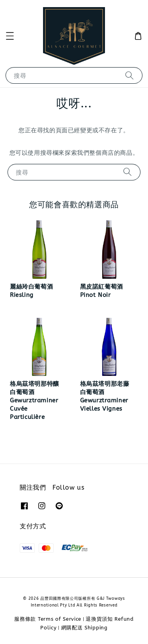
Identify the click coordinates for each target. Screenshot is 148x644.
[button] (10, 36)
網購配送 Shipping (84, 628)
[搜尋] (129, 75)
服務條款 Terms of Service (48, 619)
